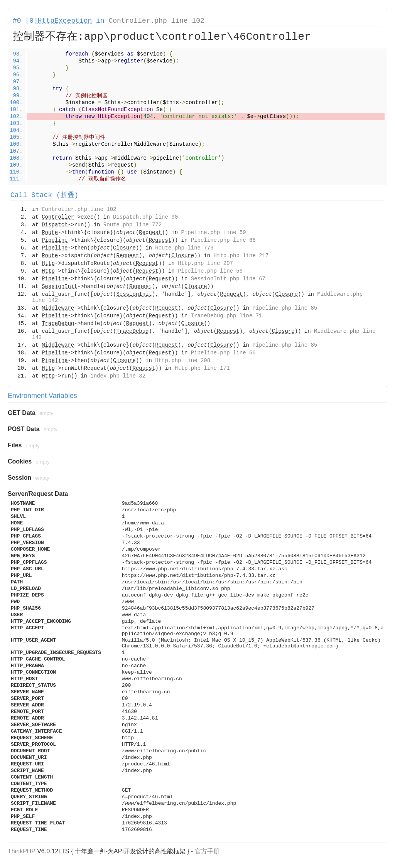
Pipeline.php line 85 (285, 308)
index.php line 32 (118, 376)
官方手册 (207, 851)
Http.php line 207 (205, 263)
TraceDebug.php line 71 (227, 316)
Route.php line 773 (184, 248)
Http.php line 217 (241, 256)
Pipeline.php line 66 (223, 240)
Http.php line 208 (183, 361)
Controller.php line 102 (156, 21)
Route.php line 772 (133, 225)
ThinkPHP (22, 851)
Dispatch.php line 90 (145, 217)
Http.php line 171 (202, 368)
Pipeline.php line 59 (214, 233)
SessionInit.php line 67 (228, 279)
